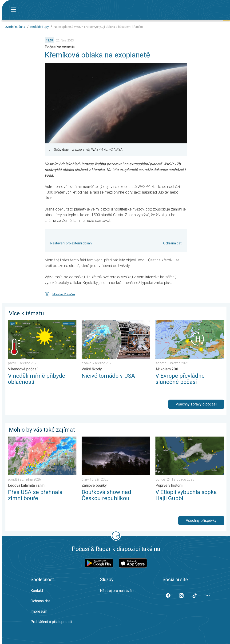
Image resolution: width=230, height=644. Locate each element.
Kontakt (37, 591)
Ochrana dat (172, 243)
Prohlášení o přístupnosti (51, 622)
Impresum (39, 611)
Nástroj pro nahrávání (117, 591)
